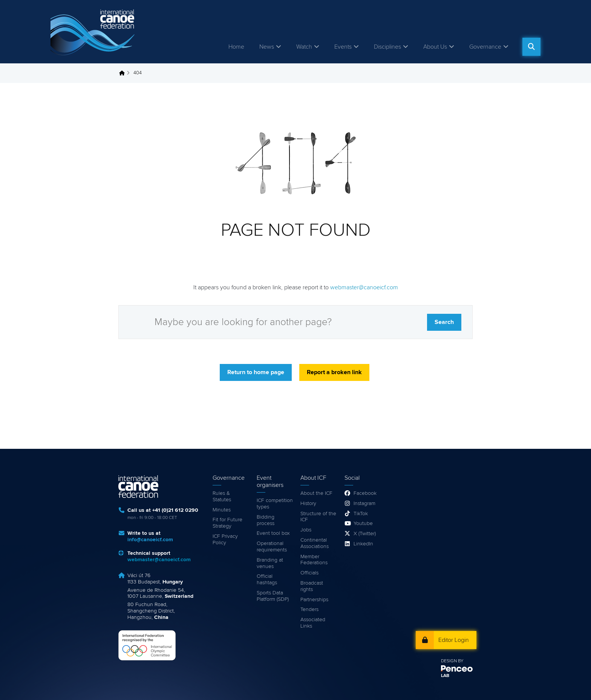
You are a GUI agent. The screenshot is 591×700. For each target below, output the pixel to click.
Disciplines (387, 47)
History (308, 504)
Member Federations (314, 560)
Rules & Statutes (222, 497)
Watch (304, 47)
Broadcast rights (312, 586)
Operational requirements (272, 547)
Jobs (306, 530)
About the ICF (316, 493)
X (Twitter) (365, 534)
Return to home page (256, 372)
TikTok (361, 514)
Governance (485, 47)
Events (343, 47)
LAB (445, 676)
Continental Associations (315, 543)
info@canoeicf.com (150, 540)
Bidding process (266, 520)
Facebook (365, 493)
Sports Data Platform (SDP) (273, 596)
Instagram (364, 504)
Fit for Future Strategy (227, 523)
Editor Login (454, 640)
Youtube (363, 523)
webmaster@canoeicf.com (364, 287)
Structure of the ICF (318, 517)
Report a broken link (334, 372)
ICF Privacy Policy (225, 540)
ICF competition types (275, 504)
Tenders (309, 609)
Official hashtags (267, 579)
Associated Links (313, 623)
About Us (435, 47)
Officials (309, 573)
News (267, 47)
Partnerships (314, 600)
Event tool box (273, 533)
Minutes (222, 510)
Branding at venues (270, 563)
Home (236, 47)
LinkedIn (363, 544)
